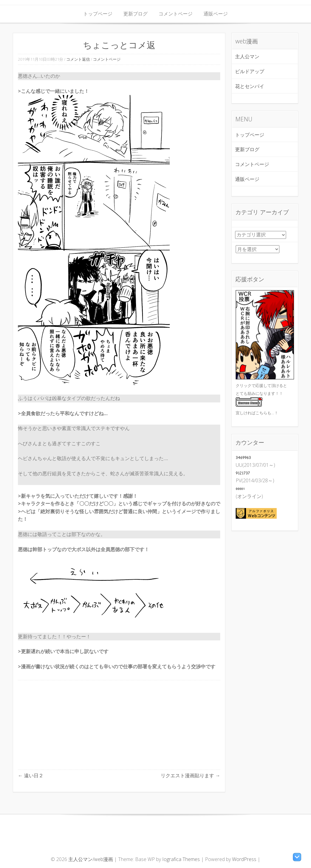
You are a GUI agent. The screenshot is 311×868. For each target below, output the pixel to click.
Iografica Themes (181, 859)
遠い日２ (31, 775)
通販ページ (216, 14)
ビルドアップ (250, 71)
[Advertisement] (119, 725)
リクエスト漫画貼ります (190, 775)
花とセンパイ (250, 86)
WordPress (244, 859)
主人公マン (247, 56)
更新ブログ (135, 14)
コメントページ (176, 14)
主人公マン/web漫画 (91, 859)
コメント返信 (78, 59)
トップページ (98, 14)
